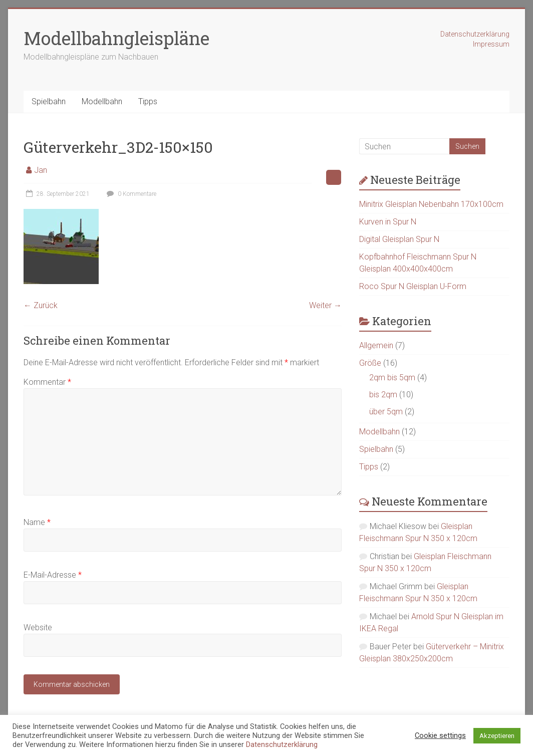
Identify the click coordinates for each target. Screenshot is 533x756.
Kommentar (47, 382)
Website (38, 627)
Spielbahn (49, 101)
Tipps (148, 101)
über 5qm (386, 412)
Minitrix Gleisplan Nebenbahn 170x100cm (431, 204)
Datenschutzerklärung (475, 34)
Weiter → (325, 305)
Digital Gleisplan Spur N (399, 239)
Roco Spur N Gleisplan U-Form (413, 286)
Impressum (491, 44)
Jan (41, 170)
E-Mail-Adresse (53, 575)
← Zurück (41, 305)
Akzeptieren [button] (497, 736)
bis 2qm (383, 395)
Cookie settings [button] (440, 735)
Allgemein (376, 345)
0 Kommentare (130, 194)
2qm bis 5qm (392, 377)
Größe (370, 363)
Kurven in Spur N (388, 222)
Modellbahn (102, 101)
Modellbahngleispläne (116, 38)
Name (37, 522)
